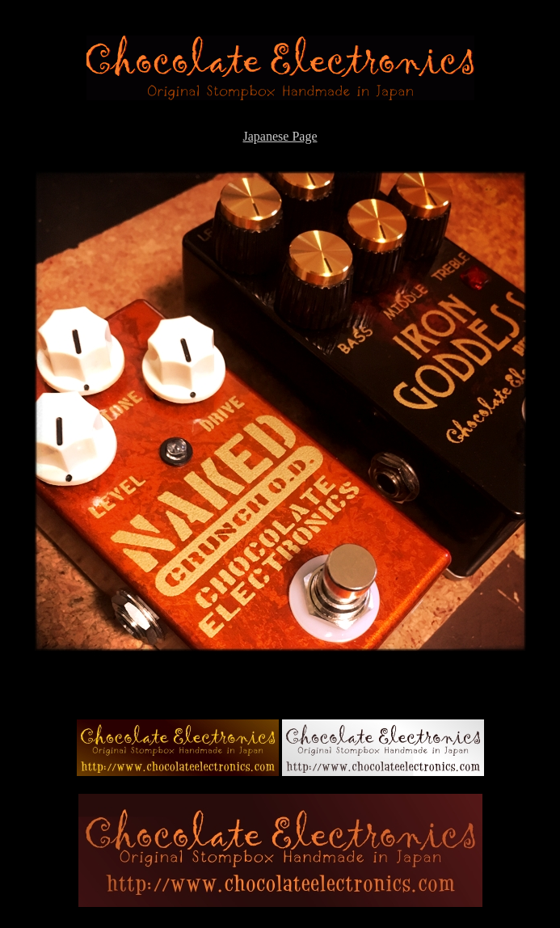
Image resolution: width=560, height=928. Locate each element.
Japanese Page (280, 136)
